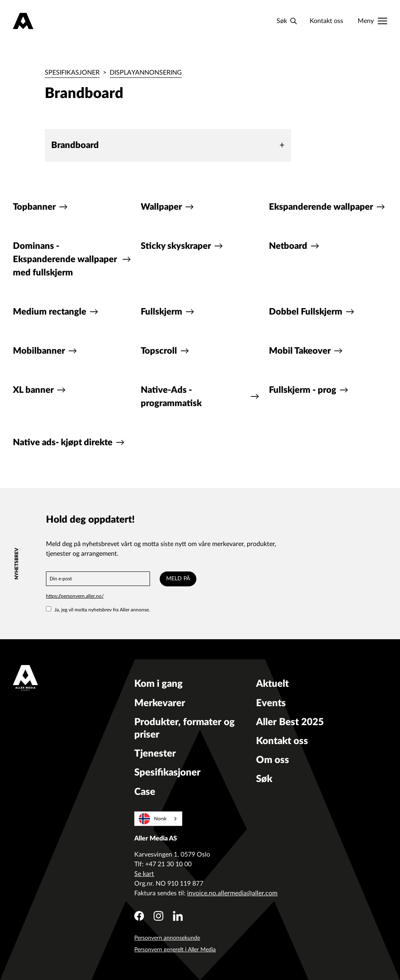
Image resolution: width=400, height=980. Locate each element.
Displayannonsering (146, 73)
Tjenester (155, 754)
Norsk (153, 819)
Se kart (144, 874)
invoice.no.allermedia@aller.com (232, 893)
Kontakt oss (326, 21)
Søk (264, 779)
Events (271, 703)
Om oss (273, 760)
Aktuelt (272, 684)
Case (145, 792)
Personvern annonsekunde (167, 938)
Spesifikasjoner (72, 73)
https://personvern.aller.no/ (75, 596)
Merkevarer (160, 703)
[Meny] (372, 21)
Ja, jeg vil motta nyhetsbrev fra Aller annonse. (98, 610)
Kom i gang (158, 684)
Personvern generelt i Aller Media (175, 950)
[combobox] (158, 819)
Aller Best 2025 (290, 722)
